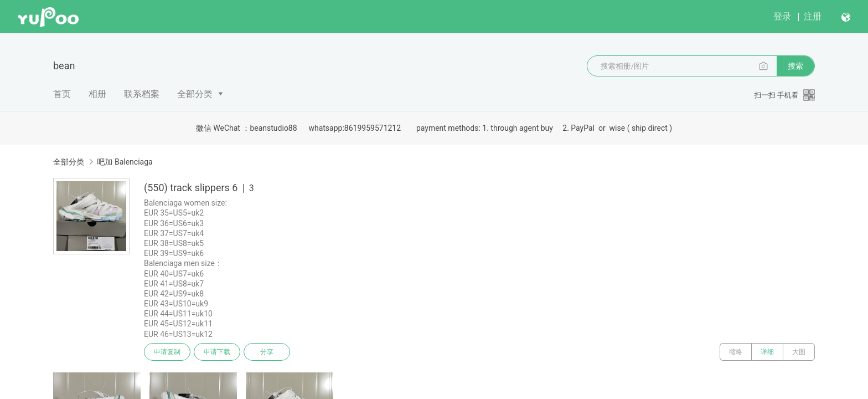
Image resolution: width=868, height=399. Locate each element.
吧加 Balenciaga (125, 162)
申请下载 (217, 352)
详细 (767, 352)
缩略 (736, 352)
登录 (782, 16)
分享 (267, 352)
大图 (799, 352)
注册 (813, 16)
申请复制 (167, 352)
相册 (97, 94)
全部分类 (195, 94)
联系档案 (142, 94)
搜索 (795, 66)
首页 (62, 94)
